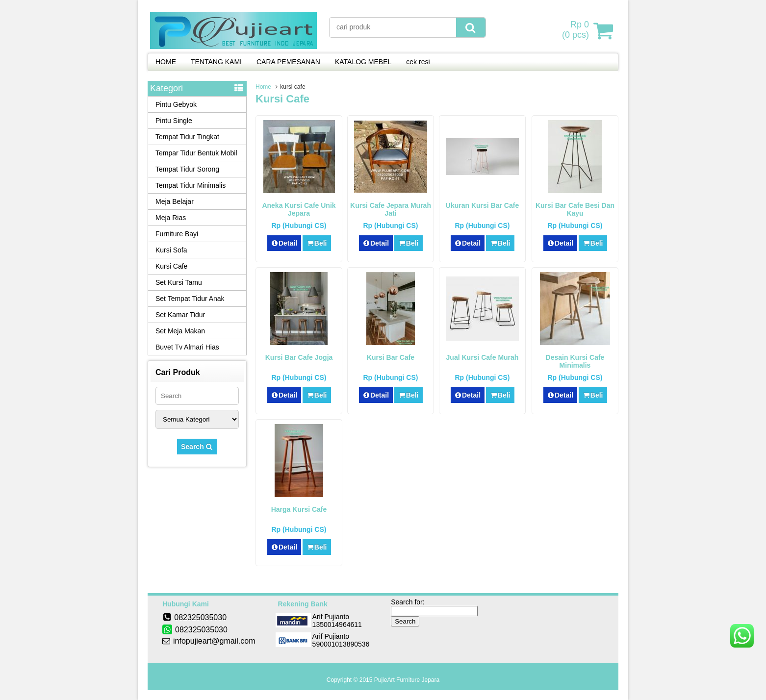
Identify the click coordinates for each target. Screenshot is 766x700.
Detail (284, 243)
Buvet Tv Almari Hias (187, 347)
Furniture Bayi (177, 234)
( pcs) (577, 30)
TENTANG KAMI (216, 62)
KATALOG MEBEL (363, 62)
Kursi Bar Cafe (391, 357)
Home (263, 87)
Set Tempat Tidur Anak (190, 299)
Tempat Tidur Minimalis (191, 185)
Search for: (408, 602)
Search (197, 447)
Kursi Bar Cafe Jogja (299, 357)
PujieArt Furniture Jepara (407, 680)
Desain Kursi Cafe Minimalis (575, 361)
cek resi (418, 62)
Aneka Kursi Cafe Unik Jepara (299, 209)
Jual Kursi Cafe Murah (483, 357)
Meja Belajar (175, 201)
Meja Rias (171, 218)
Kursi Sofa (171, 250)
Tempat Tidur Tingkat (187, 137)
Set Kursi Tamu (179, 282)
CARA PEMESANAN (288, 62)
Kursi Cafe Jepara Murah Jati (391, 209)
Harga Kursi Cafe (299, 509)
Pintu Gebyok (176, 104)
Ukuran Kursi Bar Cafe (482, 205)
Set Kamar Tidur (180, 315)
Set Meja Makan (180, 331)
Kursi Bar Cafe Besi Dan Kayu (575, 209)
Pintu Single (174, 121)
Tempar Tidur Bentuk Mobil (196, 153)
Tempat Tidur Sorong (187, 169)
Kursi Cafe (171, 266)
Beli (317, 243)
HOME (166, 62)
